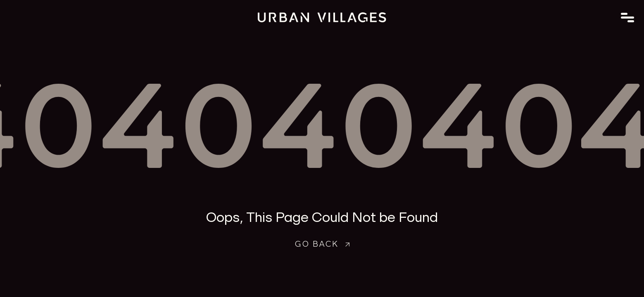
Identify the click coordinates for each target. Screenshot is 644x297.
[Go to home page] (322, 17)
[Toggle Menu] (627, 18)
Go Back (322, 243)
